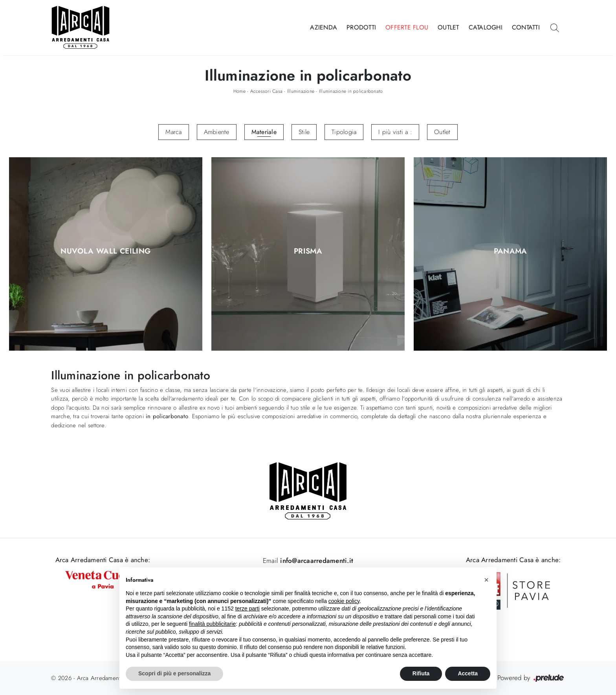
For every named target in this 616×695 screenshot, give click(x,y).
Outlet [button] (442, 132)
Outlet (448, 27)
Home (239, 91)
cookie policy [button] (344, 601)
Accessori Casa (267, 91)
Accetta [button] (468, 673)
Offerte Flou (407, 27)
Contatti (526, 27)
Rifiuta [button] (421, 673)
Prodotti (361, 27)
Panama (511, 252)
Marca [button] (173, 132)
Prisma (308, 252)
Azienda (324, 27)
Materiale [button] (264, 132)
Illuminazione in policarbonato (351, 91)
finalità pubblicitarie (212, 624)
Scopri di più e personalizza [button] (174, 673)
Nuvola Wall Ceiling (105, 252)
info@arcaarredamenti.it (316, 561)
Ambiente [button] (217, 132)
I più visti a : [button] (395, 132)
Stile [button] (304, 132)
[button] (486, 580)
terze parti (247, 609)
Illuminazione (301, 91)
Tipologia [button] (344, 132)
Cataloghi (486, 27)
